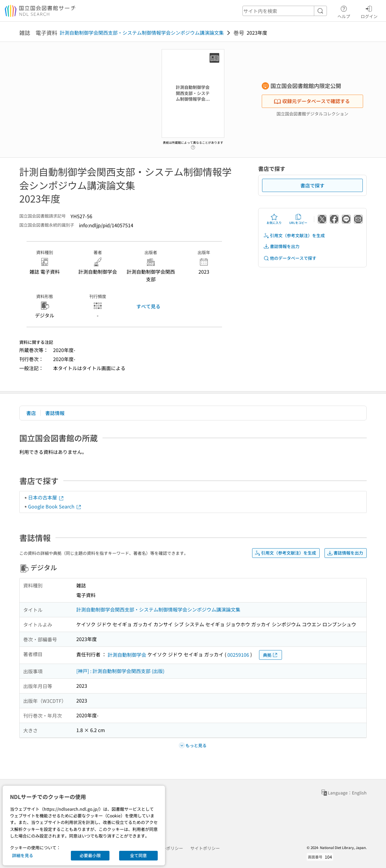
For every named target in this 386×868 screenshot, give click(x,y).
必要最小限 (90, 855)
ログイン (369, 11)
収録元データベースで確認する (312, 101)
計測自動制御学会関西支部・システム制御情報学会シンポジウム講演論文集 (142, 33)
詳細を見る (23, 855)
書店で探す (312, 185)
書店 (31, 413)
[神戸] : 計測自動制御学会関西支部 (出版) (120, 671)
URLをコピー (298, 219)
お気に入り (274, 219)
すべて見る (148, 306)
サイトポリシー (205, 848)
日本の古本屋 (46, 497)
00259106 (238, 655)
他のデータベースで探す (290, 258)
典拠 (271, 655)
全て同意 (138, 855)
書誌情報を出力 (281, 246)
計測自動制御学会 (127, 655)
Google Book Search (55, 506)
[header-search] (285, 11)
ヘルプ (344, 11)
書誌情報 (55, 413)
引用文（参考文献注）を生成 (294, 236)
